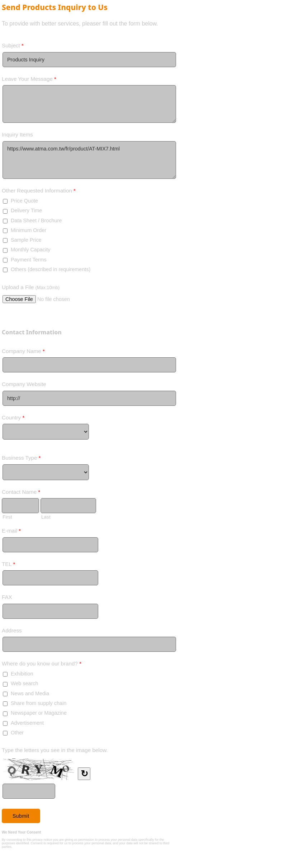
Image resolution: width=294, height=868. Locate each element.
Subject (13, 47)
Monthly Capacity (30, 250)
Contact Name (21, 493)
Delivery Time (26, 210)
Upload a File (31, 287)
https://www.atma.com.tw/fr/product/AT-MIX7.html (89, 160)
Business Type (21, 459)
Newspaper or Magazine (39, 713)
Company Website (24, 384)
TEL (8, 565)
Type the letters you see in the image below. (55, 750)
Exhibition (22, 674)
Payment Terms (29, 260)
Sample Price (26, 240)
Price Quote (24, 201)
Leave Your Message (29, 80)
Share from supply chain (39, 703)
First (7, 517)
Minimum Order (29, 230)
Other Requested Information (39, 192)
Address (12, 630)
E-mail (11, 532)
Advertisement (27, 723)
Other (17, 733)
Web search (25, 683)
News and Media (30, 693)
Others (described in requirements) (51, 269)
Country (13, 419)
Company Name (23, 352)
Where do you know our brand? (42, 665)
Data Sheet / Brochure (36, 221)
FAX (7, 597)
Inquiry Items (17, 134)
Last (46, 517)
